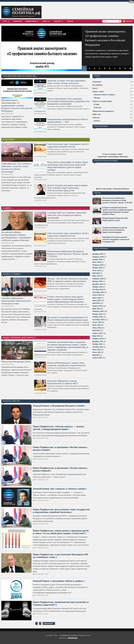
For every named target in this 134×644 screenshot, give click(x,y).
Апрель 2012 (97, 333)
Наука (46, 21)
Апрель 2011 (97, 358)
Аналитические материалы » (20, 76)
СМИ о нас (97, 114)
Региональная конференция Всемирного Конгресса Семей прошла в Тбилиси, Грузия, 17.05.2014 (68, 254)
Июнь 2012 (97, 328)
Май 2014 (96, 273)
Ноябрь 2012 (97, 317)
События (59, 21)
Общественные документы (103, 111)
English (70, 21)
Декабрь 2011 (98, 341)
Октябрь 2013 (98, 290)
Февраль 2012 (98, 339)
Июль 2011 (97, 350)
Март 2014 (96, 276)
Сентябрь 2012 (98, 320)
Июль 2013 (97, 298)
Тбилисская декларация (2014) (16, 362)
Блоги (95, 88)
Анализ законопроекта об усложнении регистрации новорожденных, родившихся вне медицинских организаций (68, 101)
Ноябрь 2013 (97, 287)
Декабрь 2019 (98, 254)
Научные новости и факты (104, 95)
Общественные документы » (20, 338)
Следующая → (49, 623)
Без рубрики (97, 85)
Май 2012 (96, 331)
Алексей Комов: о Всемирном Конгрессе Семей (58, 406)
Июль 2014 (97, 271)
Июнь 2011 (97, 352)
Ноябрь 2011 (97, 344)
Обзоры (97, 98)
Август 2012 (97, 322)
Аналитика (18, 21)
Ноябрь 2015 (97, 260)
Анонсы (97, 121)
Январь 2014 (97, 281)
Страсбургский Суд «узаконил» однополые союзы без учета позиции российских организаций (17, 168)
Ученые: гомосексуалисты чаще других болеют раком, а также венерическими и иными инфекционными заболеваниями (66, 299)
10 (130, 68)
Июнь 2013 (97, 301)
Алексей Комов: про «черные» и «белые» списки (59, 489)
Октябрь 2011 (98, 347)
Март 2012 (96, 336)
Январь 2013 (97, 314)
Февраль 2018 (98, 257)
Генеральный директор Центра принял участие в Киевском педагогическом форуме (115, 230)
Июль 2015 (97, 262)
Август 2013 (97, 295)
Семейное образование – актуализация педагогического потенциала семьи (16, 301)
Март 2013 (96, 309)
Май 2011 (96, 355)
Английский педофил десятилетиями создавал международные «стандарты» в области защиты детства (17, 236)
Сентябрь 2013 (98, 292)
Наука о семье (98, 92)
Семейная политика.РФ (68, 635)
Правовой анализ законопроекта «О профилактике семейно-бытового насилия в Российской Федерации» (17, 106)
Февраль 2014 (98, 279)
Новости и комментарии (102, 101)
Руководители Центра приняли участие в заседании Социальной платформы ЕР (116, 239)
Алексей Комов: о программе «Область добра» (58, 581)
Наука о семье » (12, 274)
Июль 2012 (97, 325)
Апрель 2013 (97, 306)
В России (97, 108)
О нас (6, 21)
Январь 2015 (97, 268)
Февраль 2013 (98, 311)
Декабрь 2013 (98, 284)
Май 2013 (96, 303)
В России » (9, 140)
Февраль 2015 (98, 265)
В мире (97, 104)
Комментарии (32, 21)
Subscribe (129, 21)
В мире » (7, 208)
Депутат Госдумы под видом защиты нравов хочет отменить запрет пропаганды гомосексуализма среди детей (67, 188)
